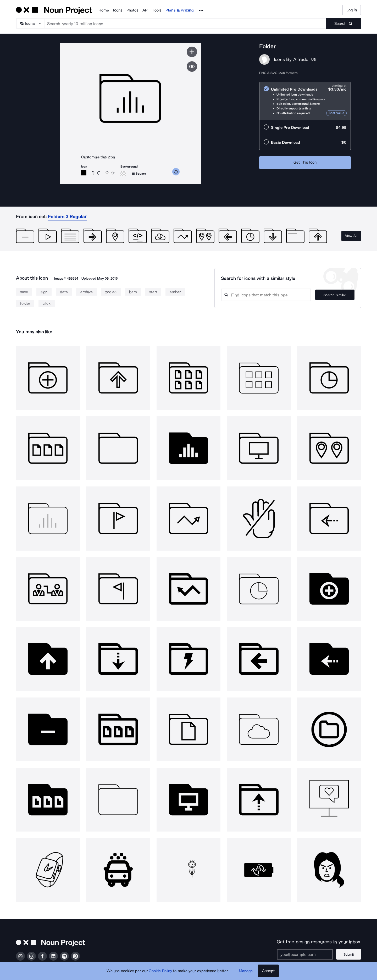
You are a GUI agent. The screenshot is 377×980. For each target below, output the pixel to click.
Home (104, 10)
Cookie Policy (160, 971)
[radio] (305, 101)
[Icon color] (84, 173)
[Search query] (266, 295)
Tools (157, 10)
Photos (132, 10)
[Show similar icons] (192, 67)
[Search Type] (30, 24)
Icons (118, 10)
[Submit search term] (343, 24)
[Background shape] (139, 174)
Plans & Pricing (180, 10)
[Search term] (185, 24)
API (145, 10)
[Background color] (123, 174)
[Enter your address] (305, 954)
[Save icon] (192, 52)
